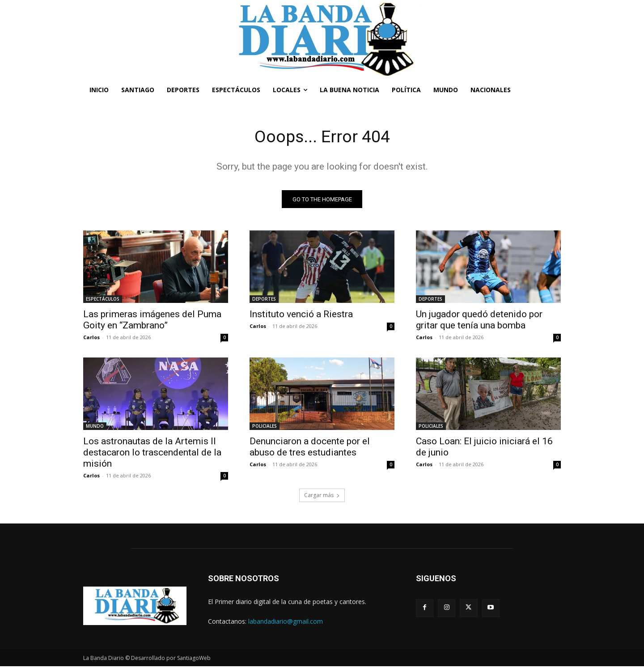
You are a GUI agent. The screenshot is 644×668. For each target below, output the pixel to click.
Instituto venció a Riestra (301, 316)
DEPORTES (264, 301)
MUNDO (95, 428)
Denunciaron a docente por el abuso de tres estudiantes (310, 449)
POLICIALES (265, 428)
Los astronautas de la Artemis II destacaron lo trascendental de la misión (152, 454)
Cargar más (322, 497)
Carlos (91, 339)
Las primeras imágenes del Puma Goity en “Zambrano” (152, 321)
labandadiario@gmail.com (286, 623)
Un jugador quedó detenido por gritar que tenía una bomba (479, 321)
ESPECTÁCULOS (103, 301)
